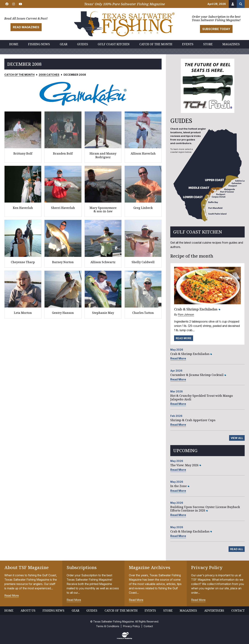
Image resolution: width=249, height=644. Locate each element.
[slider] (83, 94)
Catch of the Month (19, 75)
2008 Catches (49, 75)
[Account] (233, 4)
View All (237, 438)
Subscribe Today (216, 29)
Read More (184, 338)
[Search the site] (241, 4)
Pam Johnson (186, 314)
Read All (237, 549)
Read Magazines (26, 27)
